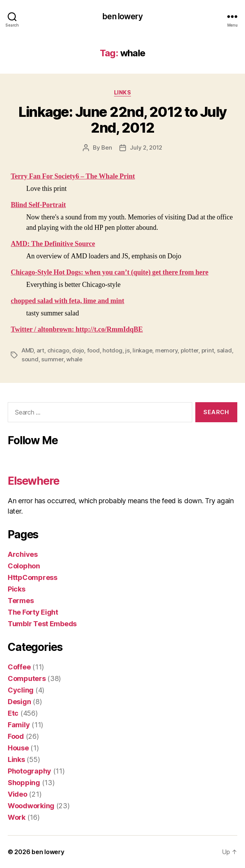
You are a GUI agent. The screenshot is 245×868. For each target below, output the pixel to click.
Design (19, 702)
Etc (13, 713)
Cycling (21, 690)
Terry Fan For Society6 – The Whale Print (73, 176)
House (18, 748)
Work (17, 817)
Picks (17, 589)
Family (19, 725)
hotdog (112, 350)
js (128, 350)
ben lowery (122, 16)
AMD (28, 350)
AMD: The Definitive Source (53, 244)
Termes (21, 601)
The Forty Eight (33, 612)
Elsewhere (34, 481)
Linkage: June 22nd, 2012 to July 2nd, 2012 (122, 120)
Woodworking (31, 806)
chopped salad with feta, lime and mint (68, 301)
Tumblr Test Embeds (42, 624)
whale (74, 359)
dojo (78, 350)
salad (224, 350)
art (40, 350)
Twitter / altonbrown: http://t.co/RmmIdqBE (77, 330)
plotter (190, 350)
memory (166, 350)
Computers (27, 678)
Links (123, 92)
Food (16, 736)
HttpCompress (33, 577)
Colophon (24, 566)
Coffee (19, 667)
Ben (107, 147)
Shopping (24, 783)
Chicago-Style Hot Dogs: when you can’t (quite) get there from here (110, 272)
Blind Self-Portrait (38, 205)
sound (30, 359)
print (208, 350)
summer (52, 359)
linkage (142, 350)
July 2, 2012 (146, 147)
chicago (58, 350)
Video (18, 794)
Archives (23, 554)
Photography (29, 771)
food (93, 350)
